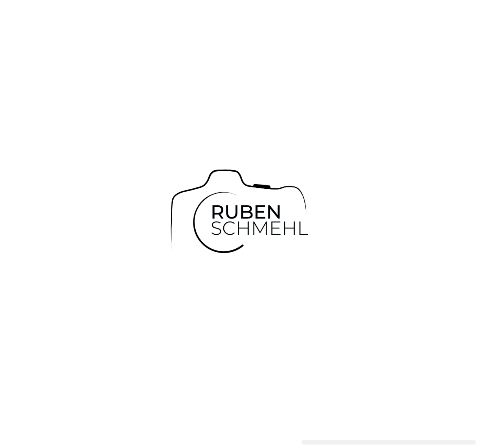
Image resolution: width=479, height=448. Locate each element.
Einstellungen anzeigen (437, 428)
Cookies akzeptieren (337, 428)
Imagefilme (272, 433)
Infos (246, 433)
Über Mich (222, 433)
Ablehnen (385, 428)
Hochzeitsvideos (184, 433)
